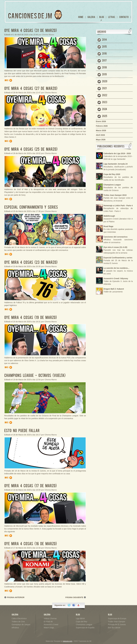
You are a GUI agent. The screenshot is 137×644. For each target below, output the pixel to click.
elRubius (15, 628)
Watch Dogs (49, 628)
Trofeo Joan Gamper (117, 622)
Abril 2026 (100, 135)
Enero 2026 (101, 121)
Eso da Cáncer (114, 628)
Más (9, 80)
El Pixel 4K (48, 622)
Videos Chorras (50, 618)
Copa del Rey (82, 622)
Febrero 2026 (102, 126)
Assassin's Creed (51, 625)
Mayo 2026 (101, 140)
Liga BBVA (80, 618)
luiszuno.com (68, 641)
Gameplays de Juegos (21, 625)
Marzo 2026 (101, 130)
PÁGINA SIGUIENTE (74, 597)
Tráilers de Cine (18, 622)
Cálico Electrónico (19, 618)
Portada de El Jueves (117, 625)
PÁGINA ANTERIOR (16, 597)
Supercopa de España (85, 628)
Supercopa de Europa (117, 618)
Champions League (84, 625)
